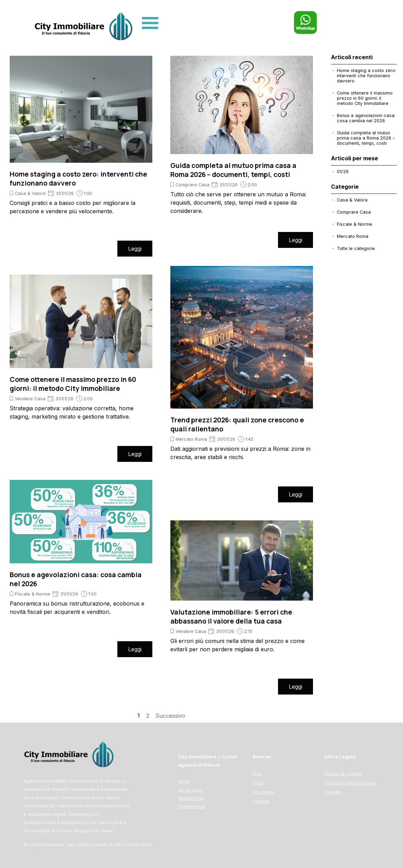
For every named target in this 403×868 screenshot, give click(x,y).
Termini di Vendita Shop (350, 783)
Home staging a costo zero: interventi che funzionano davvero (366, 76)
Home (184, 781)
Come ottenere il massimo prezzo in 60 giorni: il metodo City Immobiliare (73, 384)
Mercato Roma (191, 439)
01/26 (343, 172)
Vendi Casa (190, 790)
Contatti (333, 792)
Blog (258, 773)
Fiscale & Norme (33, 594)
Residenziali (191, 798)
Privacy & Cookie (343, 773)
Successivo (170, 716)
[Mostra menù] (150, 23)
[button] (305, 14)
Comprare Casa (192, 185)
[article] (81, 156)
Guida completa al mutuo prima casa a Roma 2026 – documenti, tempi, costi (233, 170)
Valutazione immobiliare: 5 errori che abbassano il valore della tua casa (231, 617)
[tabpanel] (358, 779)
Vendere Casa (30, 399)
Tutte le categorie (356, 248)
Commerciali (191, 806)
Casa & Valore (30, 193)
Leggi (135, 249)
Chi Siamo (264, 792)
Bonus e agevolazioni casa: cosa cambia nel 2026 (366, 118)
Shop (258, 783)
